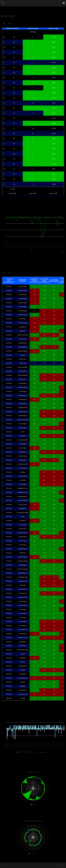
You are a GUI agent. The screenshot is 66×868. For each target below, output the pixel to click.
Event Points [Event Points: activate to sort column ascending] (12, 29)
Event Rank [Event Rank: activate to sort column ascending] (33, 29)
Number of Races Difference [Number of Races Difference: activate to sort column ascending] (35, 281)
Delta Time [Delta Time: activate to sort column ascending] (53, 29)
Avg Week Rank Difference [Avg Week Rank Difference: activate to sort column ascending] (44, 281)
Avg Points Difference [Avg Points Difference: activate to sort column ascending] (54, 281)
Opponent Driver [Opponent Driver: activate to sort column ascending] (23, 281)
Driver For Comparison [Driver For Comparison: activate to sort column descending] (9, 281)
